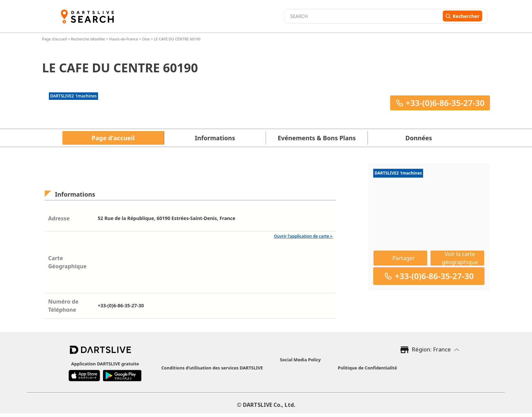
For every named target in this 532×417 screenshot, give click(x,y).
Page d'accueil (55, 39)
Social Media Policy (300, 360)
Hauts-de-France (124, 39)
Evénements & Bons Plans (317, 138)
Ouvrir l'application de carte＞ (303, 236)
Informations (215, 138)
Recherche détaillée (89, 39)
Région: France (431, 349)
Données (419, 138)
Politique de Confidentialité (367, 368)
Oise (146, 39)
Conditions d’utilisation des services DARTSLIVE (212, 368)
